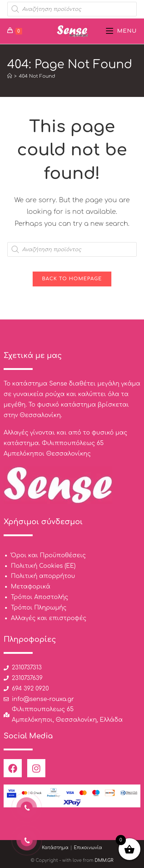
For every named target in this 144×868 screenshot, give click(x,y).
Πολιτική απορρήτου (43, 576)
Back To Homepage (72, 279)
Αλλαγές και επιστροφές (49, 618)
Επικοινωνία (88, 848)
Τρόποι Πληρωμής (39, 608)
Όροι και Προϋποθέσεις (48, 555)
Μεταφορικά (31, 587)
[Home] (10, 76)
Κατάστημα (55, 848)
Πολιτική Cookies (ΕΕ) (43, 566)
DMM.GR (104, 860)
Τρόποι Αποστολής (40, 597)
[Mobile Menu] (122, 31)
